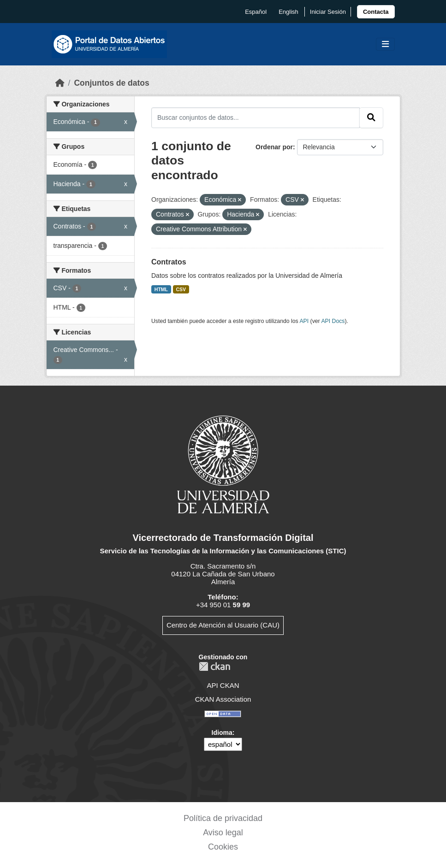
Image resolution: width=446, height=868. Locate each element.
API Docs (333, 321)
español (256, 12)
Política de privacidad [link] (223, 818)
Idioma (222, 733)
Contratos (169, 262)
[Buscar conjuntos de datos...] (256, 117)
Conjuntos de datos (111, 83)
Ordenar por (274, 147)
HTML (161, 289)
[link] (376, 12)
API (304, 321)
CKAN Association (223, 699)
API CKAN (223, 685)
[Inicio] (60, 83)
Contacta (376, 12)
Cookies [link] (223, 847)
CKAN (214, 666)
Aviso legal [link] (223, 833)
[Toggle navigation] (385, 44)
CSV (181, 289)
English (288, 12)
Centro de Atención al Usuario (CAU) (223, 625)
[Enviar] (371, 117)
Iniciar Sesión (328, 12)
